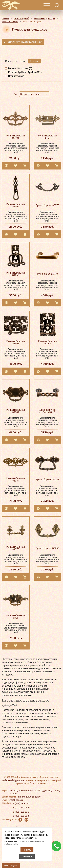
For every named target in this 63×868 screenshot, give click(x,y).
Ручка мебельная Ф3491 (16, 137)
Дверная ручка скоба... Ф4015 (47, 411)
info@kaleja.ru (16, 800)
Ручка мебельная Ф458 (47, 137)
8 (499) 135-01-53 (22, 803)
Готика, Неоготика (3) (20, 68)
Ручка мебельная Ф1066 (16, 274)
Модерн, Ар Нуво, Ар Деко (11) (25, 72)
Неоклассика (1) (17, 76)
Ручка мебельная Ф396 (16, 617)
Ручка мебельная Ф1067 (47, 342)
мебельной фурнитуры (13, 780)
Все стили (34, 61)
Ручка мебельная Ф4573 (16, 548)
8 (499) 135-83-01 (22, 816)
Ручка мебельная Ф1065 (16, 205)
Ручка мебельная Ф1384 (16, 479)
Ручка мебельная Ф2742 (16, 411)
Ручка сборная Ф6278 (47, 205)
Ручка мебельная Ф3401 (16, 342)
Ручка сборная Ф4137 (47, 479)
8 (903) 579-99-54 (22, 808)
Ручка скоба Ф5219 (47, 274)
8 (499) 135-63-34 (22, 812)
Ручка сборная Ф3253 (47, 548)
